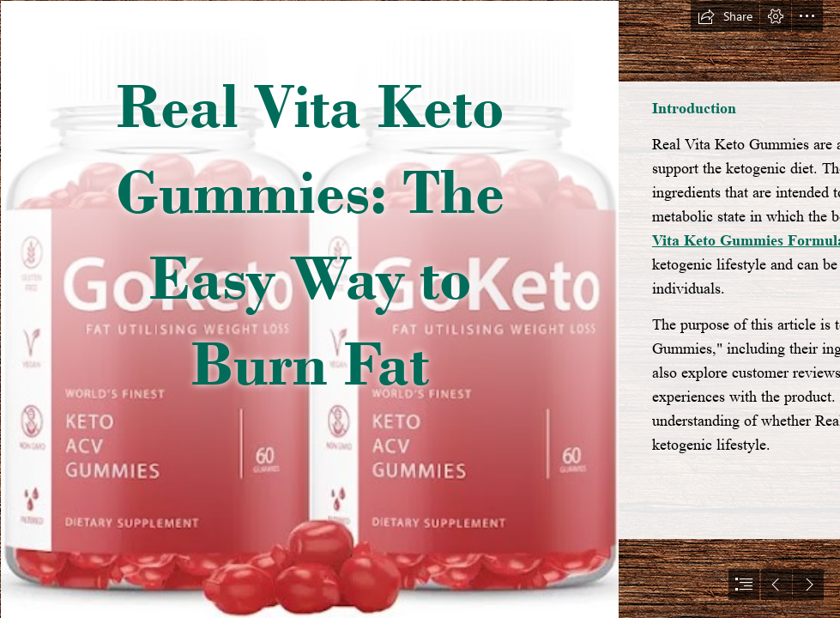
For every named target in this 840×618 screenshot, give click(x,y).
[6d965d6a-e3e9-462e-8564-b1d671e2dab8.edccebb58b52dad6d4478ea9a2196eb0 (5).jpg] (309, 309)
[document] (420, 309)
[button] (725, 16)
